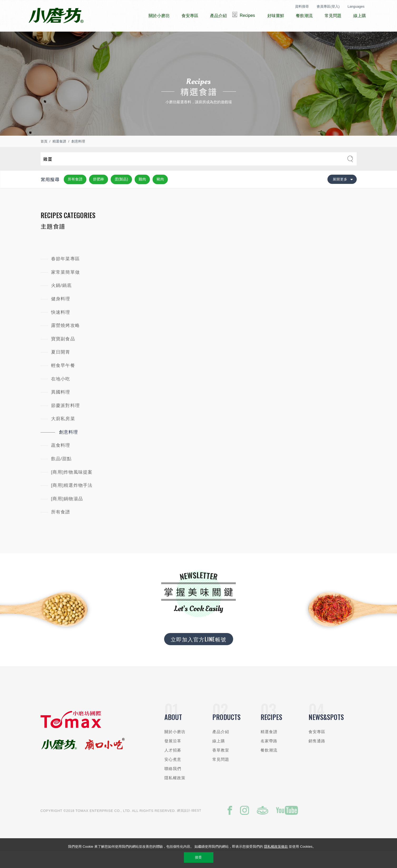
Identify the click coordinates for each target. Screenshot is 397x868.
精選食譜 (59, 157)
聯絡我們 (173, 784)
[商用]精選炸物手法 (72, 501)
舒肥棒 (99, 195)
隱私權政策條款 (276, 847)
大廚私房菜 (63, 435)
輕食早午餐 (63, 381)
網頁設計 (184, 826)
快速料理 (61, 328)
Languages (356, 6)
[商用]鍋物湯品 (67, 515)
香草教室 (221, 766)
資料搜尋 (302, 6)
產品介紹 (221, 747)
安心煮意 (173, 775)
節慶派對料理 (66, 421)
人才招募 (173, 766)
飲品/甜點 (62, 475)
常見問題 (221, 775)
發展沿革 (173, 757)
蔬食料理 (61, 461)
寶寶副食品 (63, 355)
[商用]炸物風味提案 (72, 488)
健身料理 (61, 315)
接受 (198, 857)
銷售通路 (317, 757)
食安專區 (317, 747)
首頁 (44, 157)
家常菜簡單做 (66, 288)
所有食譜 (75, 195)
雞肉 (142, 195)
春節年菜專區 (66, 275)
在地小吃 (61, 395)
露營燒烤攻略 (66, 341)
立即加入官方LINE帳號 (199, 655)
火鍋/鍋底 (62, 301)
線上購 (219, 757)
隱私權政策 (175, 794)
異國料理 (61, 408)
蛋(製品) (121, 195)
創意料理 (78, 157)
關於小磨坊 (175, 747)
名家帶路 (269, 757)
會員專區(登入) (328, 6)
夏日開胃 (61, 368)
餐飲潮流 (269, 766)
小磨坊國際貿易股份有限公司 (56, 16)
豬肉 (160, 195)
